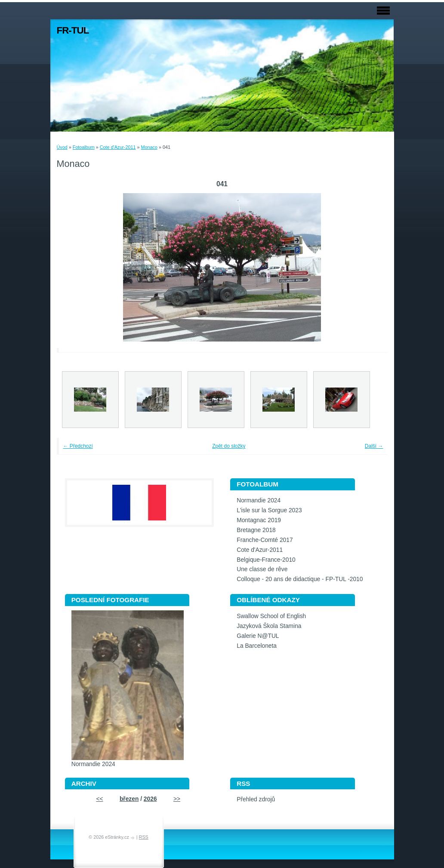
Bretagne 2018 (256, 530)
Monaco (149, 147)
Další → (374, 446)
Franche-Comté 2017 (265, 540)
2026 (150, 799)
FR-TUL (73, 30)
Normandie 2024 (259, 500)
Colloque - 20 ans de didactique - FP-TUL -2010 (300, 579)
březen (129, 799)
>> (177, 799)
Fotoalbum (84, 147)
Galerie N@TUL (258, 636)
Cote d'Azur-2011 (118, 147)
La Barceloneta (257, 646)
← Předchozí (78, 446)
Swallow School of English (271, 616)
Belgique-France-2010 (266, 560)
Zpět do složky (229, 446)
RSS (144, 837)
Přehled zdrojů (256, 799)
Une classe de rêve (262, 569)
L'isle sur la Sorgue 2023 (269, 510)
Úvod (62, 147)
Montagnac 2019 (259, 520)
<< (99, 799)
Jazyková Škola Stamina (269, 626)
